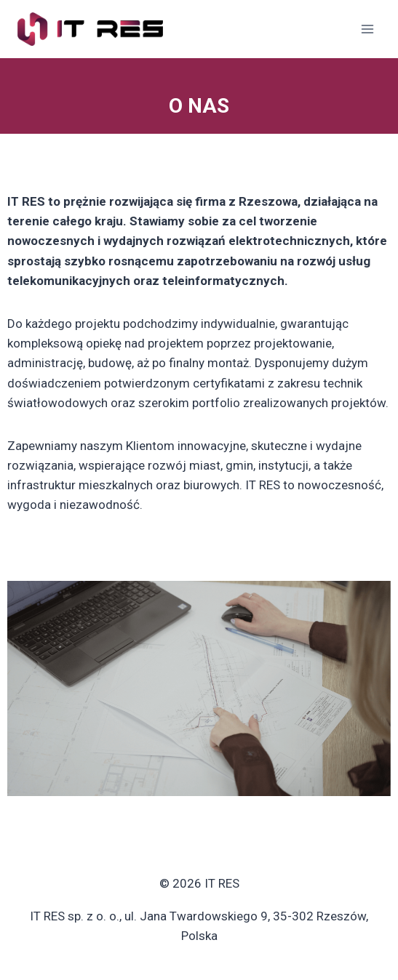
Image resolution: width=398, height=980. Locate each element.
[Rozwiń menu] (367, 29)
